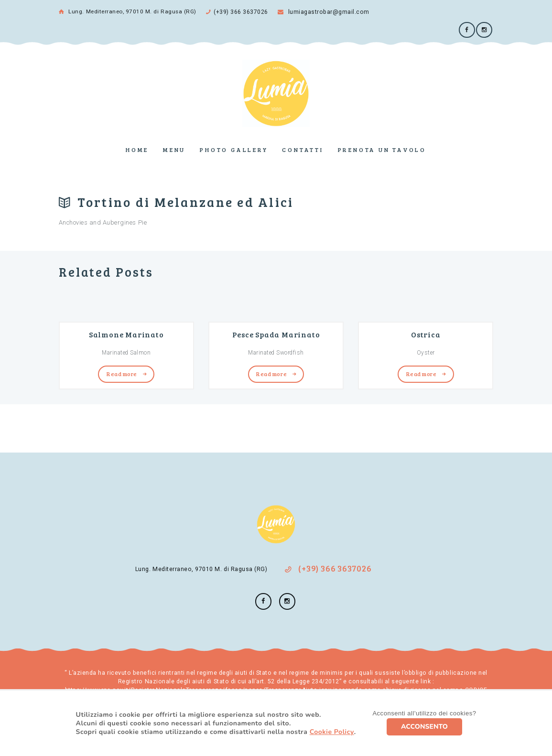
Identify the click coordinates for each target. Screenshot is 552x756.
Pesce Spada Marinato (276, 333)
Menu (174, 149)
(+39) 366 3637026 (241, 11)
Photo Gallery (234, 149)
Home (137, 149)
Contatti (303, 149)
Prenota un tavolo (382, 149)
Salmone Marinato (126, 333)
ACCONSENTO (424, 727)
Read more (122, 372)
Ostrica (426, 333)
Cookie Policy (332, 732)
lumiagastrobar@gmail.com (322, 11)
